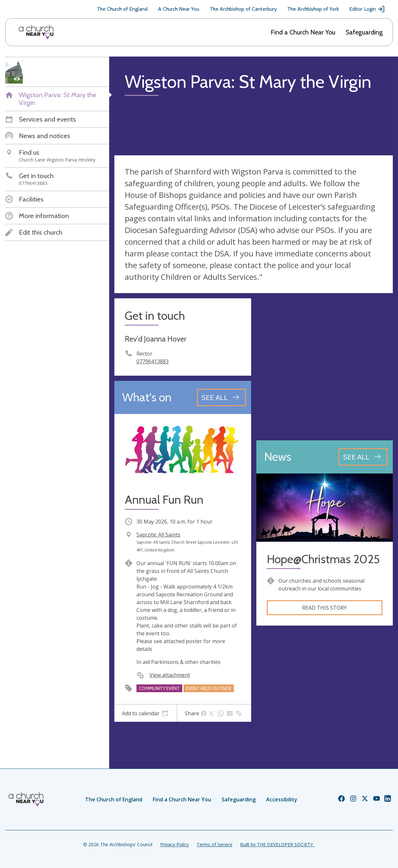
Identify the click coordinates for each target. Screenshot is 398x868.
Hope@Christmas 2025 (323, 559)
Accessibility (282, 799)
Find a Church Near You (303, 32)
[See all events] (221, 397)
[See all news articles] (363, 457)
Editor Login (367, 9)
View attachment (170, 675)
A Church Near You (179, 9)
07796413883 (153, 361)
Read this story (324, 608)
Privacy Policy (174, 844)
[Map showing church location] (325, 367)
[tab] (145, 713)
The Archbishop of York (313, 9)
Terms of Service (214, 844)
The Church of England (122, 9)
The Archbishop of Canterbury (243, 9)
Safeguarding (364, 32)
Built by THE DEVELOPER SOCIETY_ (277, 844)
